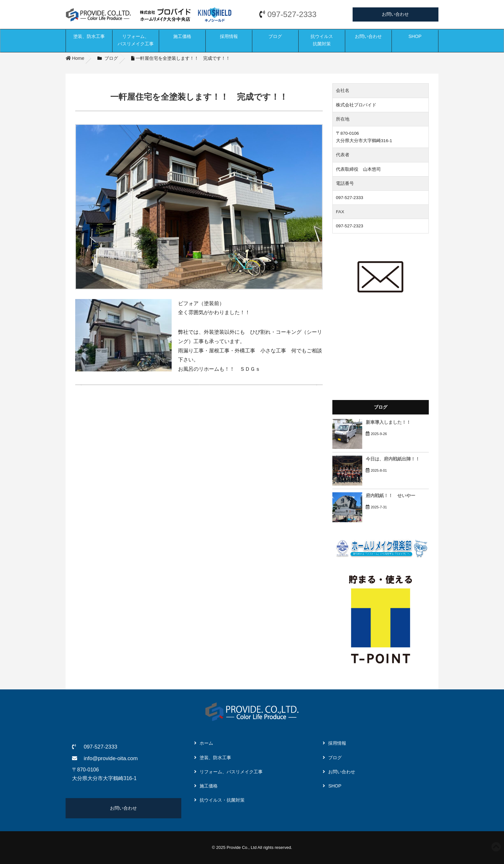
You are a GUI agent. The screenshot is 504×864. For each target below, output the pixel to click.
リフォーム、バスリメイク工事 (136, 40)
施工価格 (182, 36)
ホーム (206, 743)
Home (75, 58)
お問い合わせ (395, 14)
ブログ (275, 36)
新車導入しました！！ (388, 422)
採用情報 (229, 36)
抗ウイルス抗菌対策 (322, 40)
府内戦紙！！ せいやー (391, 496)
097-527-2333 (292, 14)
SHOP (415, 36)
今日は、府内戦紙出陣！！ (393, 459)
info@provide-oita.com (111, 758)
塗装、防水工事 (89, 36)
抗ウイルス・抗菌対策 (222, 800)
